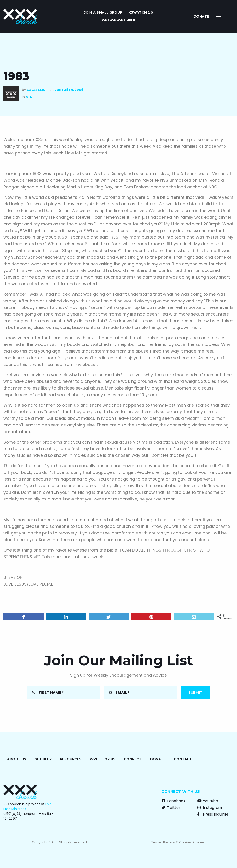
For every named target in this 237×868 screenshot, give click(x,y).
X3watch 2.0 (141, 12)
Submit (195, 693)
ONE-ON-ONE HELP (119, 20)
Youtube (208, 801)
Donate (201, 16)
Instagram (210, 808)
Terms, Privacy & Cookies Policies (178, 842)
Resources (71, 759)
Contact (183, 759)
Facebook (173, 801)
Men (29, 97)
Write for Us (103, 759)
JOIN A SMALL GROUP (103, 12)
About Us (17, 759)
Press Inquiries (213, 814)
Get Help (43, 759)
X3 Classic (36, 90)
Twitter (171, 808)
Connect (133, 759)
